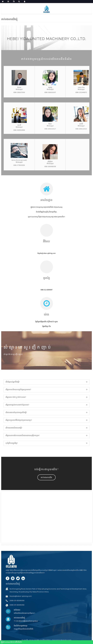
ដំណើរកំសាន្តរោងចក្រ (21, 626)
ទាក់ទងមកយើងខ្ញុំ (13, 584)
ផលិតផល (17, 610)
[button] (46, 477)
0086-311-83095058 (17, 601)
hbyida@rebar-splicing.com (21, 596)
